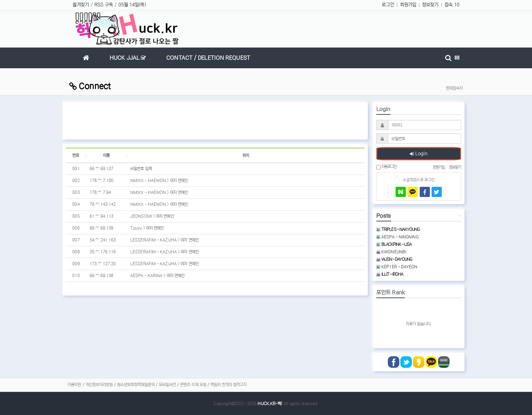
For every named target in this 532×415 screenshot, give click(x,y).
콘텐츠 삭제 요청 (193, 385)
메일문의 (148, 385)
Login (419, 154)
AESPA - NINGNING (397, 237)
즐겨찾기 (81, 5)
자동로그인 (386, 167)
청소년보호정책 (129, 385)
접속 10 (452, 5)
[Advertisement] (215, 121)
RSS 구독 (104, 5)
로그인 (388, 5)
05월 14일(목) (132, 5)
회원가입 (408, 5)
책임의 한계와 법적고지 (229, 385)
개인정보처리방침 (99, 385)
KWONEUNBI (391, 252)
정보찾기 (430, 5)
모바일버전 (167, 385)
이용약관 (74, 385)
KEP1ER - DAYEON (397, 267)
